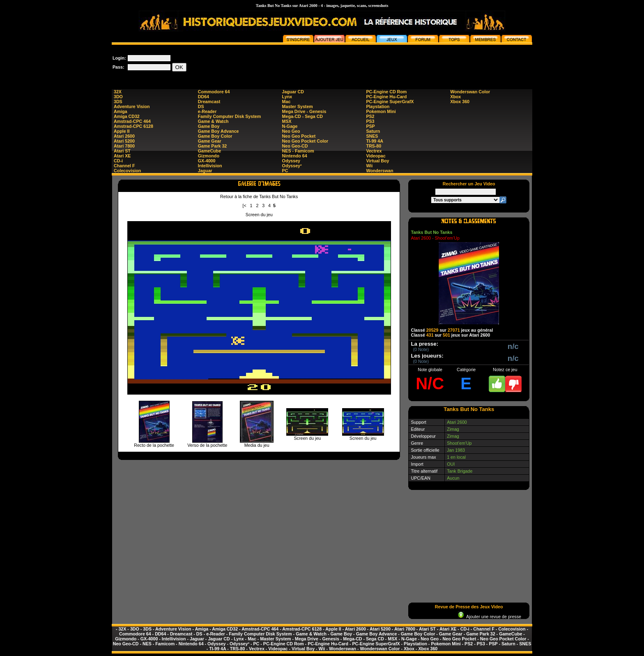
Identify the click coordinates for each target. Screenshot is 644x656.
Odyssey (291, 161)
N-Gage (290, 126)
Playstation (378, 106)
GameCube (209, 151)
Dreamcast (209, 102)
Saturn (373, 131)
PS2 (370, 116)
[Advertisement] (383, 63)
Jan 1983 (456, 450)
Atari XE (122, 156)
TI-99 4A (374, 141)
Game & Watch (213, 121)
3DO (118, 97)
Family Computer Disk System (229, 116)
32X (118, 92)
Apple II (122, 131)
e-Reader (207, 111)
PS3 (370, 121)
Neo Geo (291, 131)
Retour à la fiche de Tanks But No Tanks (259, 196)
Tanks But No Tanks (431, 232)
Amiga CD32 (127, 116)
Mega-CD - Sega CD (302, 116)
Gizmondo (209, 156)
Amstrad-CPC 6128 (133, 126)
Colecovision (127, 171)
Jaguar (205, 171)
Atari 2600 (124, 136)
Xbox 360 (460, 102)
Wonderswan (379, 171)
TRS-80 (374, 146)
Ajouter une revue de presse (490, 617)
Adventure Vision (132, 106)
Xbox (455, 97)
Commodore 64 (214, 92)
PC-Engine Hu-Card (386, 97)
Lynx (287, 97)
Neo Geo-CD (295, 146)
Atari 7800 (124, 146)
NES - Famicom (298, 151)
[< (245, 206)
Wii (369, 166)
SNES (372, 136)
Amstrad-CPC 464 (132, 121)
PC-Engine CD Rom (386, 92)
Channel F (124, 166)
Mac (286, 102)
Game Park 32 (213, 146)
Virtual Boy (377, 161)
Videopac (376, 156)
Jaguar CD (293, 92)
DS (201, 106)
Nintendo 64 (295, 156)
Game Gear (210, 141)
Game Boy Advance (218, 131)
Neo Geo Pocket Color (305, 141)
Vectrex (374, 151)
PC (285, 171)
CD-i (118, 161)
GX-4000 (207, 161)
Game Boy (209, 126)
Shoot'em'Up (459, 443)
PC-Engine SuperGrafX (390, 102)
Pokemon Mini (381, 111)
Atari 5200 (124, 141)
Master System (298, 106)
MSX (287, 121)
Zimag (453, 429)
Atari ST (122, 151)
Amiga (121, 111)
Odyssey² (292, 166)
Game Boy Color (215, 136)
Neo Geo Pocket (299, 136)
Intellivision (210, 166)
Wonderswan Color (470, 92)
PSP (370, 126)
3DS (118, 102)
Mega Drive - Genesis (304, 111)
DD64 (204, 97)
